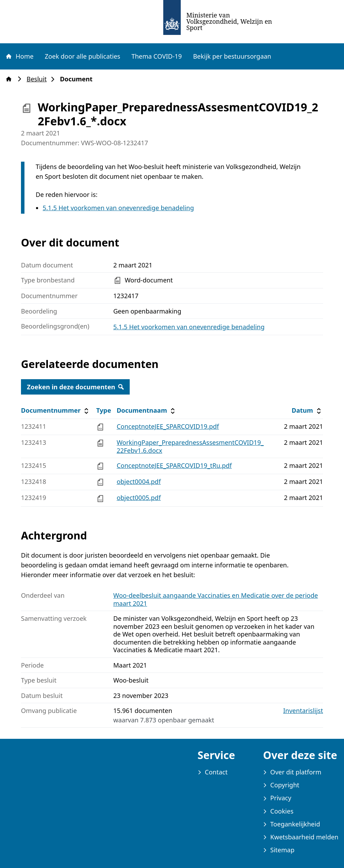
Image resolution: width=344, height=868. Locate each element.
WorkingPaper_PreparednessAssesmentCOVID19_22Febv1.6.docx (190, 446)
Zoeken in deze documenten (75, 387)
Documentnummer (56, 410)
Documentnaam (147, 410)
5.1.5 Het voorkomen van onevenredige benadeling (118, 208)
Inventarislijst (303, 711)
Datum (307, 410)
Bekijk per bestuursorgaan (232, 56)
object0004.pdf (139, 481)
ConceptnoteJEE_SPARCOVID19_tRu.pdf (174, 465)
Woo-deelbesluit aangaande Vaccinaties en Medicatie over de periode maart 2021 (216, 599)
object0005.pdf (139, 498)
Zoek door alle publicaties (83, 56)
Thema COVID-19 (157, 56)
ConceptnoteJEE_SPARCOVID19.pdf (168, 426)
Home (19, 56)
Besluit (39, 79)
